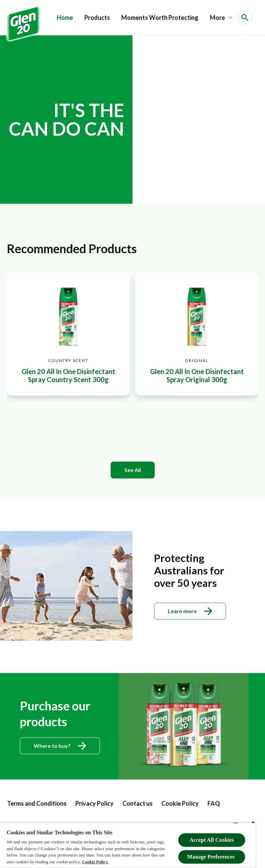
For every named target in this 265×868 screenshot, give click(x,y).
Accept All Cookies (212, 840)
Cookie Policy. (95, 862)
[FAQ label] (214, 804)
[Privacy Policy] (94, 804)
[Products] (97, 18)
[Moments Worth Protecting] (160, 18)
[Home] (65, 18)
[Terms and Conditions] (37, 804)
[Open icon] (245, 18)
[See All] (133, 470)
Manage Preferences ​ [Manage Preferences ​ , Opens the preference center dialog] (212, 857)
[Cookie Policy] (180, 804)
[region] (128, 845)
